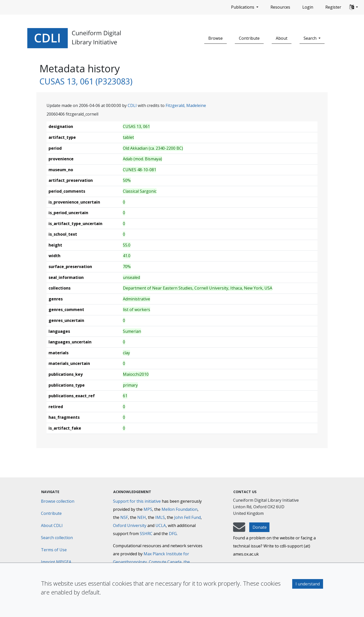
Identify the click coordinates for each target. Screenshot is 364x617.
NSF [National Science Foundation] (124, 517)
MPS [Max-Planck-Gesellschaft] (148, 509)
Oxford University (130, 525)
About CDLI (52, 525)
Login (308, 7)
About (282, 38)
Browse (215, 38)
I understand (308, 584)
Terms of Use (54, 550)
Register (333, 7)
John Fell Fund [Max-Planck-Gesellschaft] (187, 517)
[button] (354, 7)
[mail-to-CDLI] (239, 530)
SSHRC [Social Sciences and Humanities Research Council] (146, 534)
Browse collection (58, 501)
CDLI (132, 105)
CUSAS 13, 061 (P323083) (86, 81)
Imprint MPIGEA (56, 562)
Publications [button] (243, 7)
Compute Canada (165, 562)
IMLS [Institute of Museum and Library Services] (160, 517)
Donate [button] (260, 527)
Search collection (57, 538)
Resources (280, 7)
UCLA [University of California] (161, 525)
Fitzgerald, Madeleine (186, 105)
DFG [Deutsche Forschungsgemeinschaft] (173, 534)
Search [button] (311, 38)
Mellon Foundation (179, 509)
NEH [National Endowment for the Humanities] (142, 517)
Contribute (249, 38)
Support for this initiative (137, 501)
